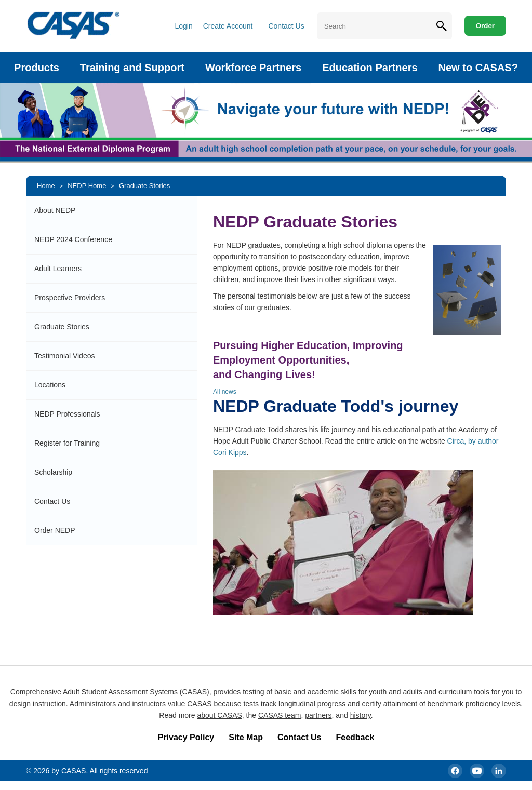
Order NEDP (55, 530)
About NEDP (55, 210)
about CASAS (219, 715)
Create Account (228, 26)
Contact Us (286, 26)
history (361, 715)
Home (46, 186)
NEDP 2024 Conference (73, 239)
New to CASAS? (478, 68)
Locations (50, 385)
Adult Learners (58, 269)
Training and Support (132, 68)
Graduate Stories (144, 186)
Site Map (246, 737)
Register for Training (67, 443)
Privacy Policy (186, 737)
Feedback (355, 737)
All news (225, 392)
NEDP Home (87, 186)
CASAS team (280, 715)
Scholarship (53, 472)
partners (318, 715)
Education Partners (370, 68)
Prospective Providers (70, 298)
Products (37, 68)
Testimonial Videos (64, 356)
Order (485, 26)
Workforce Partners (253, 68)
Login (183, 26)
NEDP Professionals (67, 414)
